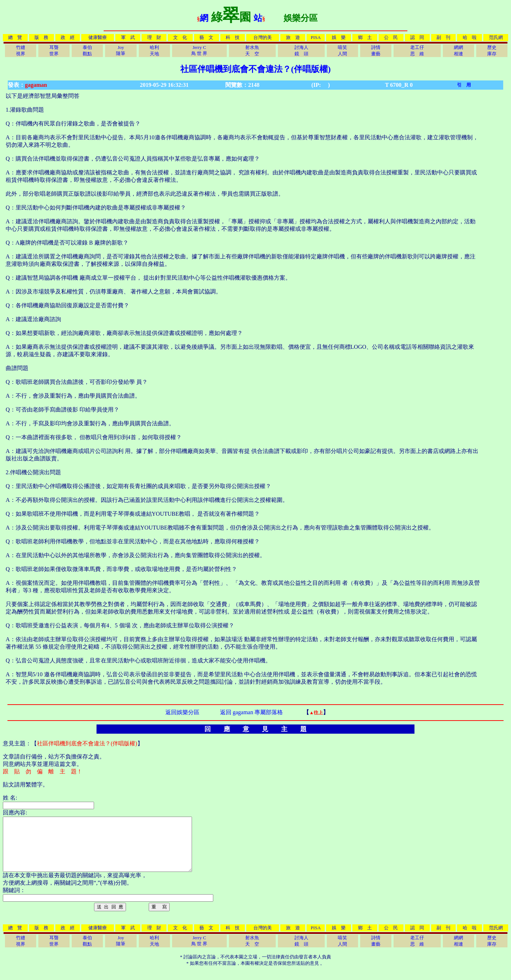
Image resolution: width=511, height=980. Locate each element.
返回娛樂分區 (182, 712)
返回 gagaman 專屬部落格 (252, 712)
